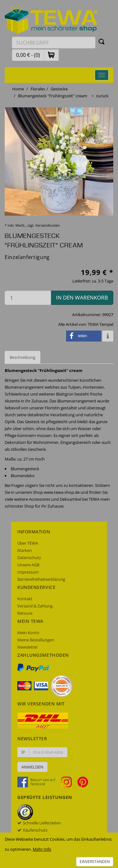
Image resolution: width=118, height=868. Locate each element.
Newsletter (28, 647)
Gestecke (59, 89)
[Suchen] (102, 41)
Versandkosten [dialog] (48, 225)
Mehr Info (42, 849)
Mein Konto (28, 633)
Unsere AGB (28, 565)
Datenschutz (29, 558)
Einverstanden (95, 862)
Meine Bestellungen (36, 640)
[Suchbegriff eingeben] (54, 43)
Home (18, 89)
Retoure (25, 613)
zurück (102, 96)
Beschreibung (22, 357)
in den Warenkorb (82, 297)
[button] (51, 55)
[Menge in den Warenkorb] (28, 298)
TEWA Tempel (101, 324)
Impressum (28, 572)
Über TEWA (28, 543)
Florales (38, 89)
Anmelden (32, 767)
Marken (25, 550)
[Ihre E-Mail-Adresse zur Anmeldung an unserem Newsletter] (48, 752)
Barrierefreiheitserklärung (41, 579)
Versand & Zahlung (35, 606)
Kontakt (25, 599)
